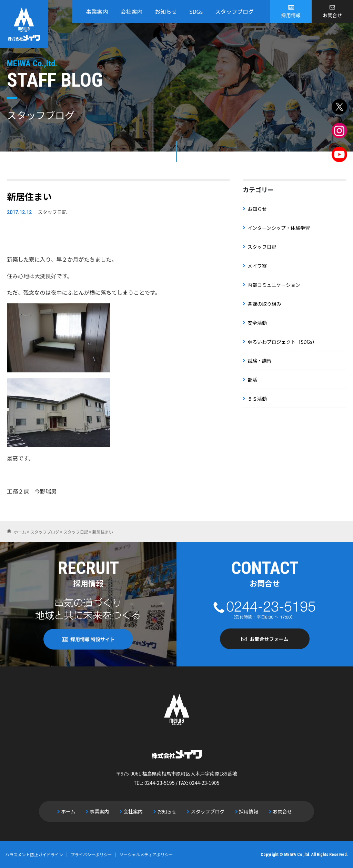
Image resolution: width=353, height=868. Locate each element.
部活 (252, 380)
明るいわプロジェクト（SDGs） (282, 342)
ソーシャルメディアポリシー (146, 854)
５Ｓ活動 (257, 399)
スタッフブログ (234, 11)
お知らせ (166, 11)
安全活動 (257, 323)
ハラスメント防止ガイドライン (34, 854)
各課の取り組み (264, 304)
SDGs (196, 11)
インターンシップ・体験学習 (279, 228)
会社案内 (131, 11)
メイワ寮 (257, 266)
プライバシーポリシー (91, 854)
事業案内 (97, 11)
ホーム (69, 811)
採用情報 (291, 15)
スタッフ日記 (262, 247)
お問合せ (332, 15)
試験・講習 (260, 361)
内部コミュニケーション (274, 285)
